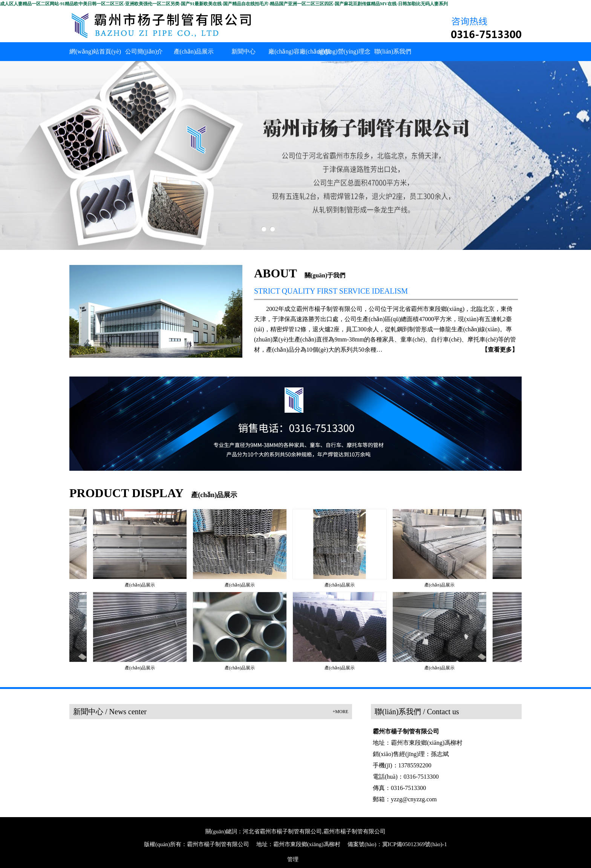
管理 (293, 859)
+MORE (341, 712)
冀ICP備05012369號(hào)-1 (415, 844)
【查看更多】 (500, 350)
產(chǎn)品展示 (141, 585)
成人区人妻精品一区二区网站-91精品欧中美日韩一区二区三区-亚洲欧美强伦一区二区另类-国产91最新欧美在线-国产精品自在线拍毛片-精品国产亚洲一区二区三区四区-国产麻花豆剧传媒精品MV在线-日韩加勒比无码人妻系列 (224, 4)
